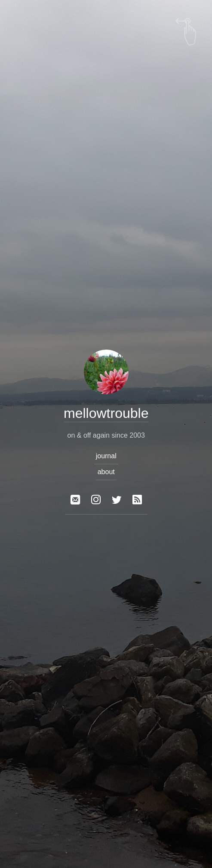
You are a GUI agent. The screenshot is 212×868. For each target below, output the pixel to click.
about (106, 472)
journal (106, 456)
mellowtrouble (106, 413)
